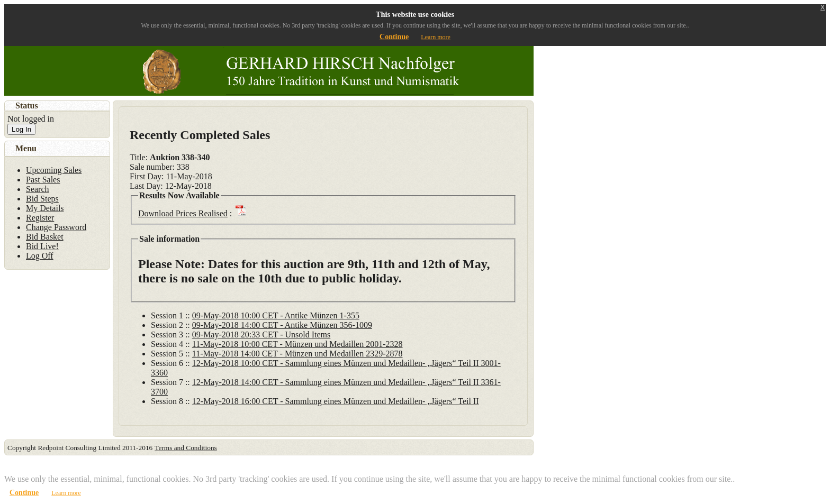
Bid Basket (45, 237)
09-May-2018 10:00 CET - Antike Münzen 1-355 (276, 315)
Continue (394, 37)
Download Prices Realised (183, 213)
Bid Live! (42, 246)
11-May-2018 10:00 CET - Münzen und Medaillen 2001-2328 (297, 344)
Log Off (40, 256)
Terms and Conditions (186, 448)
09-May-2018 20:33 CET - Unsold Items (261, 335)
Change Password (56, 227)
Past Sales (43, 180)
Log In (21, 129)
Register (40, 218)
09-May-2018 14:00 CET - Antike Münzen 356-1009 (282, 325)
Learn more (436, 37)
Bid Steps (42, 199)
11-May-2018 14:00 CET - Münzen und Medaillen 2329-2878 (297, 354)
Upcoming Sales (54, 170)
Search (38, 189)
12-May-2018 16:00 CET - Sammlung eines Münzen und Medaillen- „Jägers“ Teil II (336, 401)
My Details (45, 208)
